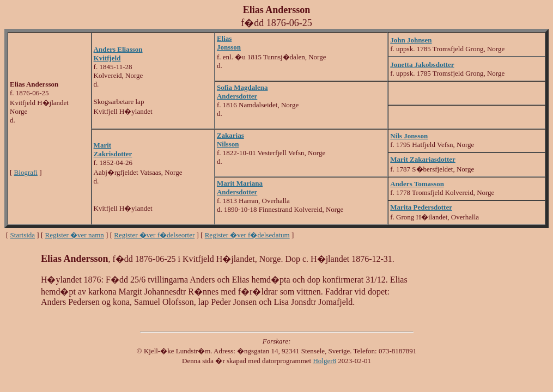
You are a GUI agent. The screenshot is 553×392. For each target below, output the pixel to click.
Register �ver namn (75, 235)
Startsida (23, 235)
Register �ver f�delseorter (154, 235)
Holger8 (324, 361)
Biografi (26, 172)
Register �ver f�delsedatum (247, 235)
